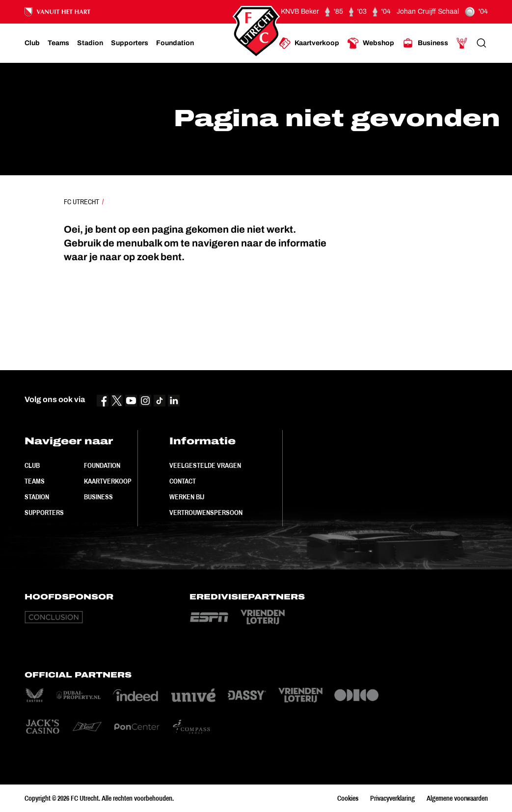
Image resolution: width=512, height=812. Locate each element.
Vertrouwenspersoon (206, 513)
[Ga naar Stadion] (90, 43)
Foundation (102, 465)
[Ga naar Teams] (58, 43)
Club (32, 465)
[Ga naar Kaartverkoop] (309, 43)
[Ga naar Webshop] (371, 43)
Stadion (37, 497)
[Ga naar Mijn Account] (462, 43)
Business (98, 497)
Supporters (44, 513)
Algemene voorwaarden (457, 798)
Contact (183, 481)
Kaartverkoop (108, 481)
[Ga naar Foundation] (175, 43)
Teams (35, 481)
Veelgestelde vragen (205, 465)
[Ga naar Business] (425, 43)
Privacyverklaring (392, 798)
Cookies (348, 798)
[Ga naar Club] (32, 43)
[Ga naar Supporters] (130, 43)
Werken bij (187, 497)
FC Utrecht (81, 202)
